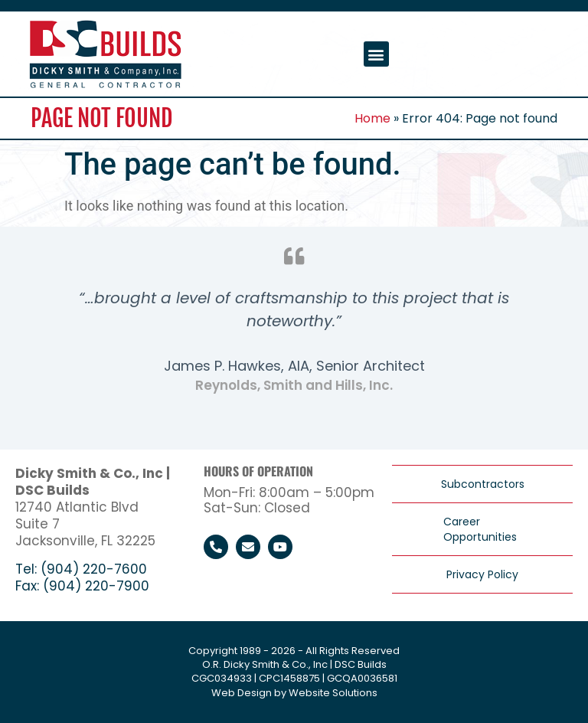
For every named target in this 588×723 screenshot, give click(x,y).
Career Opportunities (480, 529)
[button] (376, 54)
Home (372, 118)
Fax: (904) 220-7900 (82, 586)
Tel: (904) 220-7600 (81, 569)
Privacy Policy (482, 574)
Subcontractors (483, 484)
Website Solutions (333, 693)
